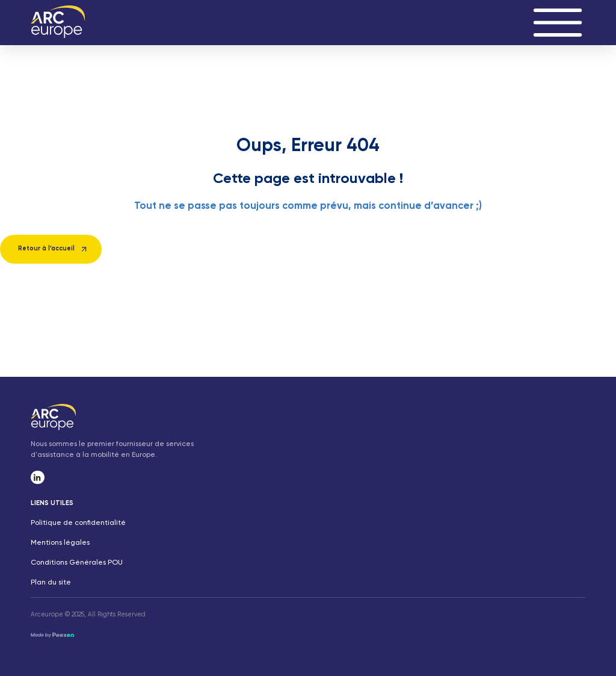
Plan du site (51, 583)
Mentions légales (60, 543)
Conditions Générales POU (77, 563)
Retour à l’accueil (46, 249)
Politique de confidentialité (78, 523)
